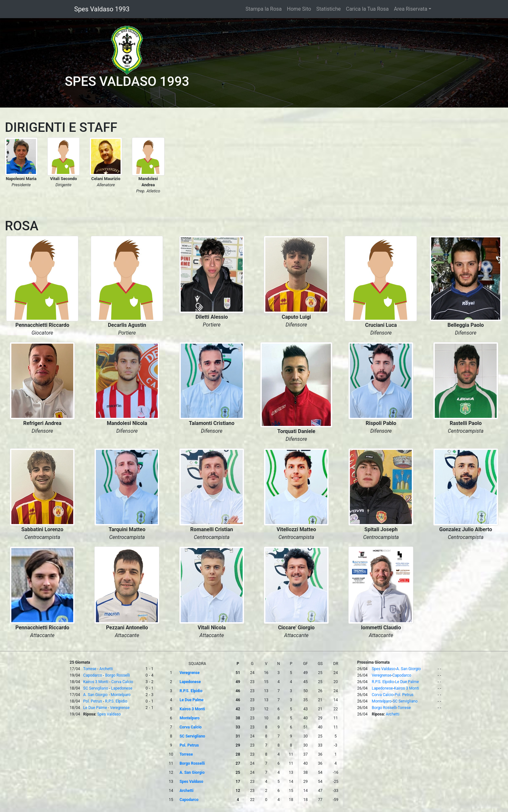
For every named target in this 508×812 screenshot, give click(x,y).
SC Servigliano (96, 688)
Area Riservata (411, 9)
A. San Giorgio (96, 695)
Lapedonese (122, 688)
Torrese (90, 669)
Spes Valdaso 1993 (102, 9)
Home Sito (299, 9)
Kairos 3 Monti (96, 682)
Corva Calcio (122, 682)
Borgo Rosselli (117, 675)
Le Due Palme (95, 708)
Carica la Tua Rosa (367, 9)
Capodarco (93, 675)
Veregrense (120, 708)
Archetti (106, 669)
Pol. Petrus (93, 701)
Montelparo (121, 695)
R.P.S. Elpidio (116, 701)
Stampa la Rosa (264, 9)
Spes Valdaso (109, 714)
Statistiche (329, 9)
